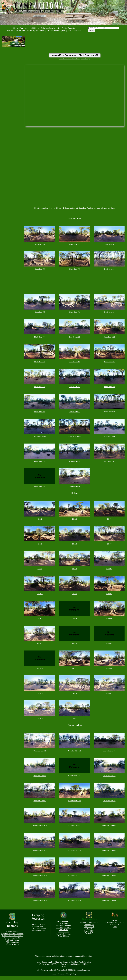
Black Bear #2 (75, 244)
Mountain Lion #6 (109, 776)
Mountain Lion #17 (74, 875)
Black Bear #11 (74, 337)
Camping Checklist (52, 28)
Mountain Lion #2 (74, 751)
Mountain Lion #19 (40, 900)
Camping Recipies (38, 931)
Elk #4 (109, 519)
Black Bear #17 (74, 387)
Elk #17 (40, 644)
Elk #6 (75, 544)
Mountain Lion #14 (74, 851)
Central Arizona (12, 931)
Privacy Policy (71, 974)
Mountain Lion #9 (109, 801)
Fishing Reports (68, 28)
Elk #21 (74, 668)
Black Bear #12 (109, 337)
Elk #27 (74, 718)
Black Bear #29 (74, 486)
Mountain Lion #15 (109, 851)
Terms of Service (58, 974)
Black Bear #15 (109, 362)
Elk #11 (40, 594)
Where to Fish (63, 932)
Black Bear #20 (74, 412)
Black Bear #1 (40, 244)
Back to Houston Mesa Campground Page (74, 59)
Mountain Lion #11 (74, 826)
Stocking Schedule (63, 925)
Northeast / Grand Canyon (12, 936)
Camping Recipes (53, 30)
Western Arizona (12, 944)
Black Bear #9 (109, 312)
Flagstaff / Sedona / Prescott (12, 934)
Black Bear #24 (109, 437)
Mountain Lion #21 (109, 900)
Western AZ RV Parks (16, 30)
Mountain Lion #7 (40, 801)
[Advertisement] (37, 41)
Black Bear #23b (74, 437)
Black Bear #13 (40, 362)
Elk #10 (109, 569)
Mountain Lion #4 (40, 776)
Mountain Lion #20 (74, 900)
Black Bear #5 (75, 269)
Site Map (115, 920)
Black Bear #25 (40, 461)
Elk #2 (40, 519)
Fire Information (85, 962)
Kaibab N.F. (89, 929)
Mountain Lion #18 (109, 875)
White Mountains (12, 942)
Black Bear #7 (40, 312)
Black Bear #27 (109, 461)
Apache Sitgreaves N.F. (89, 922)
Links (115, 927)
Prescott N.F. (89, 931)
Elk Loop (66, 208)
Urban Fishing (64, 936)
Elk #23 (40, 693)
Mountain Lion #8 (74, 801)
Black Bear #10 (40, 337)
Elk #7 (109, 544)
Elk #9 (75, 569)
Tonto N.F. (89, 933)
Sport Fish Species (64, 934)
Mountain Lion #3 (109, 751)
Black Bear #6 (109, 269)
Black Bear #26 (74, 461)
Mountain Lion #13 (40, 851)
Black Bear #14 (74, 362)
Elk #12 (74, 594)
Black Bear (83, 208)
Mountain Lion (102, 208)
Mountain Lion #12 (109, 826)
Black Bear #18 (109, 387)
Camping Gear (38, 926)
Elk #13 (109, 594)
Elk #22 (109, 668)
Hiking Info (38, 28)
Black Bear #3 (109, 244)
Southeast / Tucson (12, 940)
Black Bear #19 (40, 412)
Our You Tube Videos (38, 928)
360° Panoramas (74, 30)
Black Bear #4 (40, 269)
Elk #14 (40, 619)
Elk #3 (75, 519)
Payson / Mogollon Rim (12, 938)
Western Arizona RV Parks (49, 964)
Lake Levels (63, 923)
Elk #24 (74, 693)
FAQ (64, 30)
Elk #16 (109, 619)
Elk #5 (40, 544)
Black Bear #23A (40, 437)
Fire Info (30, 30)
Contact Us (40, 30)
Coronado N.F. (89, 927)
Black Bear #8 (75, 312)
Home (16, 28)
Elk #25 (109, 693)
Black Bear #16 (40, 387)
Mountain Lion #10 (40, 826)
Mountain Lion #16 (40, 875)
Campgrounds (26, 28)
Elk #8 (40, 569)
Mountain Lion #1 (40, 751)
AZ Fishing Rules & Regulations (64, 929)
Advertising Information (115, 922)
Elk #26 (40, 718)
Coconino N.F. (89, 925)
